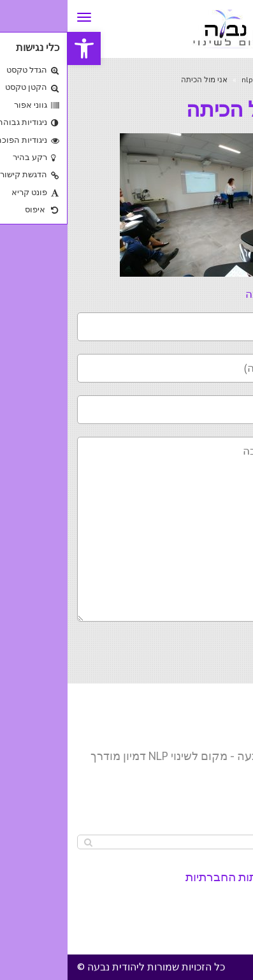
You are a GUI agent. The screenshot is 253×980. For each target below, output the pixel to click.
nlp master (193, 79)
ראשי (235, 79)
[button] (17, 48)
